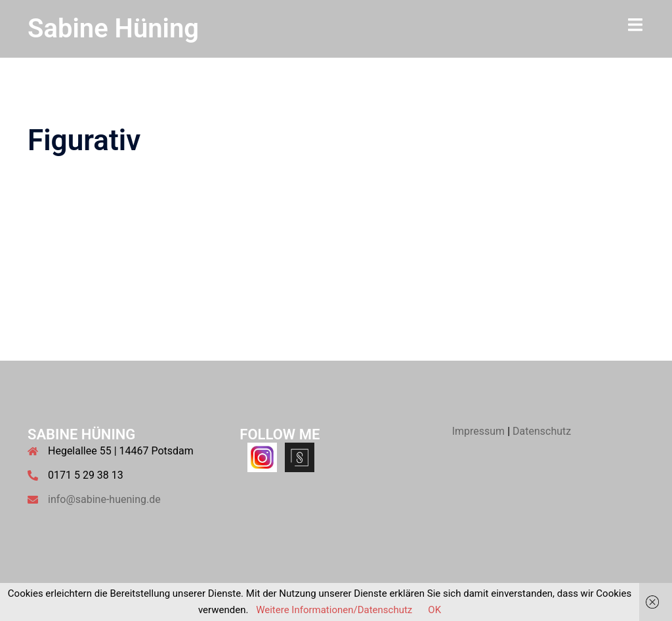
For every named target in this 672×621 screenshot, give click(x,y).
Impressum (479, 431)
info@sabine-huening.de (104, 499)
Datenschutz (542, 431)
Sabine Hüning (113, 29)
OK (434, 610)
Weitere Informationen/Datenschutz (334, 610)
